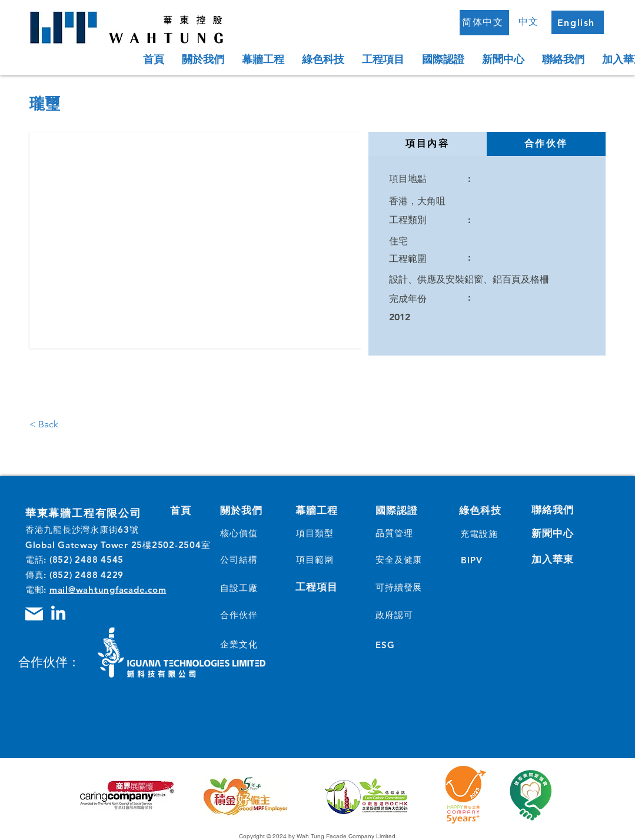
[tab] (428, 144)
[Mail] (34, 614)
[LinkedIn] (58, 614)
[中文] (530, 22)
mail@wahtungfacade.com (108, 590)
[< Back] (54, 424)
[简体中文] (484, 23)
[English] (578, 22)
